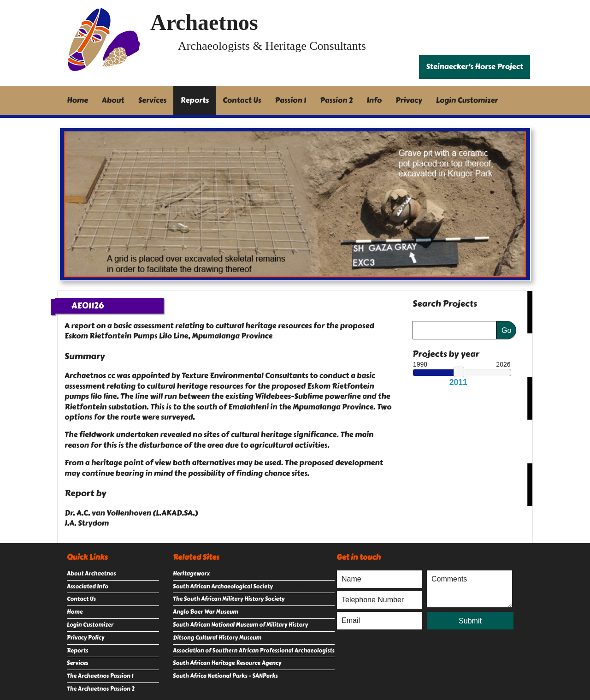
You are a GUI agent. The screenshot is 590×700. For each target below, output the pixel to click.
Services (153, 100)
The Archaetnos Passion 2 (101, 689)
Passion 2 (336, 100)
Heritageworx (191, 574)
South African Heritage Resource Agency (227, 663)
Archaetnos (204, 22)
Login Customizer (467, 100)
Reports (195, 100)
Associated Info (88, 587)
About (113, 100)
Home (77, 100)
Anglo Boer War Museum (206, 612)
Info (375, 100)
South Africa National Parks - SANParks (225, 676)
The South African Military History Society (229, 599)
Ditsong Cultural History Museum (217, 638)
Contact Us (242, 100)
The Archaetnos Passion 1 (100, 676)
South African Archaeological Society (223, 587)
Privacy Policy (86, 638)
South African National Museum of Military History (240, 625)
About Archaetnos (91, 574)
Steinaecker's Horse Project (475, 67)
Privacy (409, 100)
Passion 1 (291, 100)
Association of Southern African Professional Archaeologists (254, 651)
